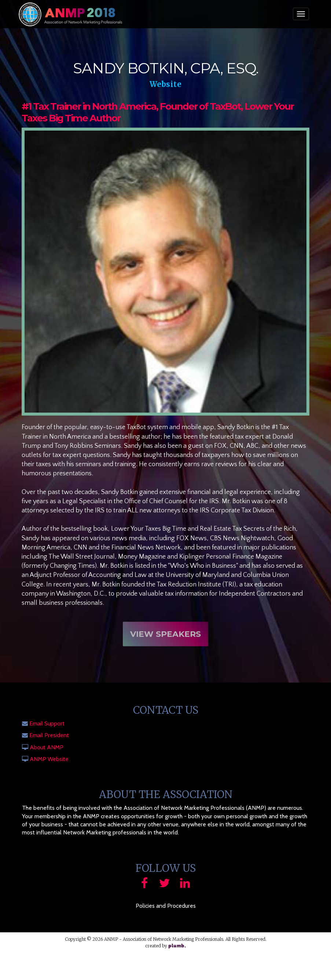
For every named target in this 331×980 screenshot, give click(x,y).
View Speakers (165, 639)
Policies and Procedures (166, 906)
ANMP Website (49, 759)
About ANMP (47, 747)
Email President (49, 735)
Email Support (47, 723)
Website (166, 84)
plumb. (177, 946)
